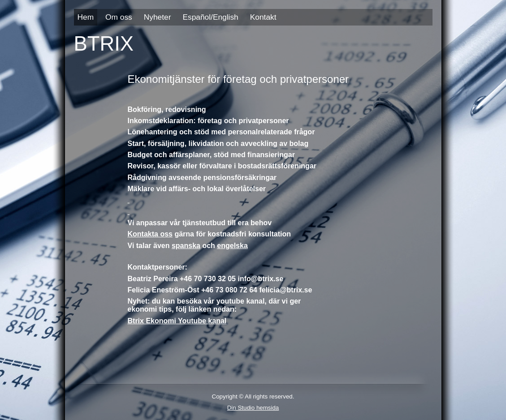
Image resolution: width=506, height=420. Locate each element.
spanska (186, 246)
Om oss (119, 17)
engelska (232, 246)
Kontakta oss (150, 234)
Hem (86, 17)
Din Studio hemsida (253, 408)
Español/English (210, 17)
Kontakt (263, 17)
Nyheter (158, 17)
